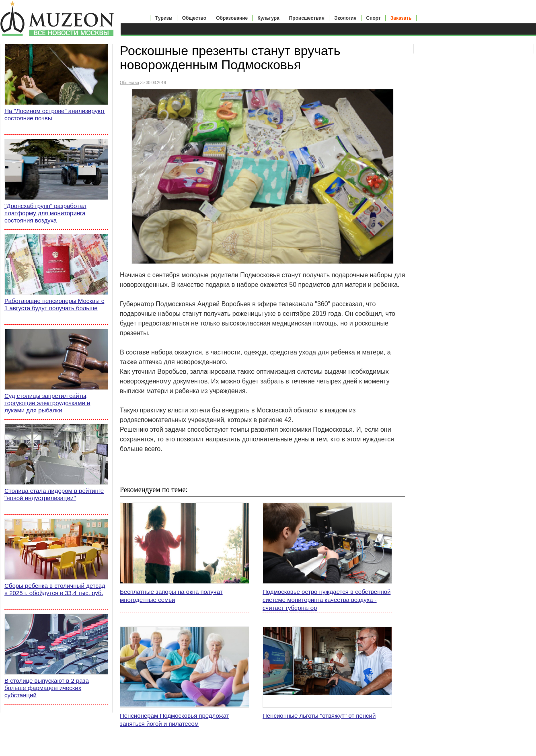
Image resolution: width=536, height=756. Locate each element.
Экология (345, 18)
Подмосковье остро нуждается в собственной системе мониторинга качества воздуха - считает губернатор (327, 600)
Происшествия (307, 18)
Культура (268, 18)
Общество (194, 18)
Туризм (164, 18)
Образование (232, 18)
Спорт (374, 18)
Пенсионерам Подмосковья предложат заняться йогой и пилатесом (175, 720)
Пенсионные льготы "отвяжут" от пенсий (319, 716)
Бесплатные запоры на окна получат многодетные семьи (171, 596)
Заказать (401, 18)
